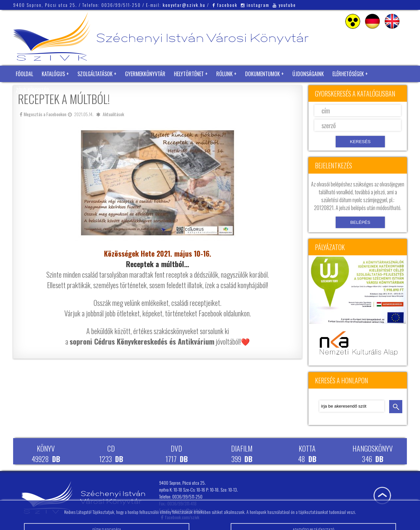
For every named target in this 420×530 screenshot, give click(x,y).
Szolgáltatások (95, 74)
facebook (225, 5)
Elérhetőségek (348, 74)
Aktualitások (113, 114)
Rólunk (224, 74)
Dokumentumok (262, 74)
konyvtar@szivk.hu (184, 5)
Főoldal (24, 74)
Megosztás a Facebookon (43, 114)
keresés (396, 407)
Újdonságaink (308, 74)
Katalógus (53, 74)
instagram (255, 5)
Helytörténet (189, 74)
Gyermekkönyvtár (145, 74)
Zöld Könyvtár (32, 90)
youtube (284, 5)
